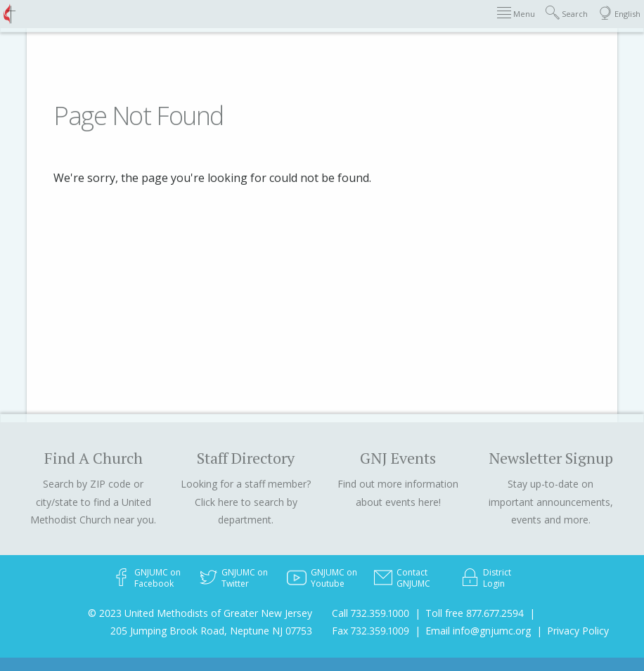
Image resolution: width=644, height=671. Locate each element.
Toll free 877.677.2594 (475, 613)
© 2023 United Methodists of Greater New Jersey (200, 613)
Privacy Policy (578, 631)
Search (567, 13)
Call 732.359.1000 (371, 613)
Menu (516, 13)
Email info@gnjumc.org (478, 631)
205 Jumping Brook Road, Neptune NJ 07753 (211, 631)
